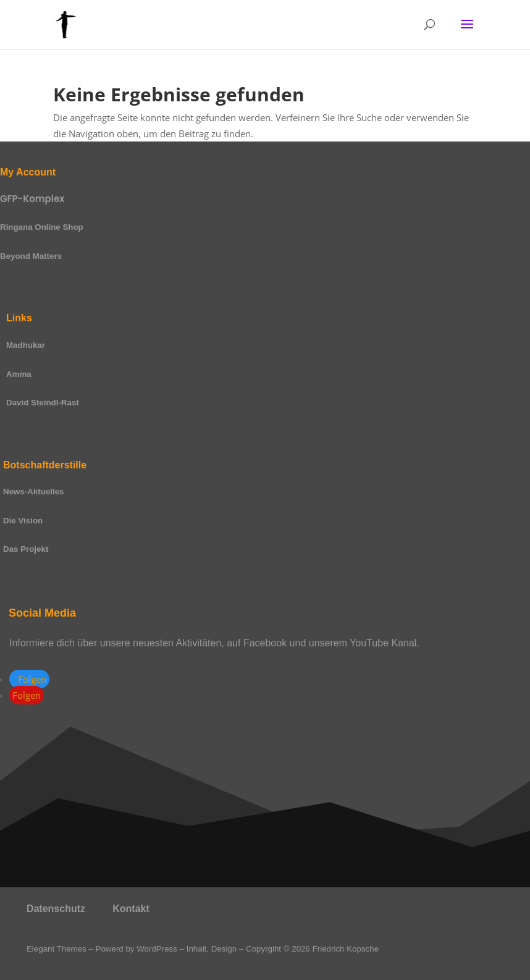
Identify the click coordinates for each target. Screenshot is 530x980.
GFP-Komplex (32, 199)
